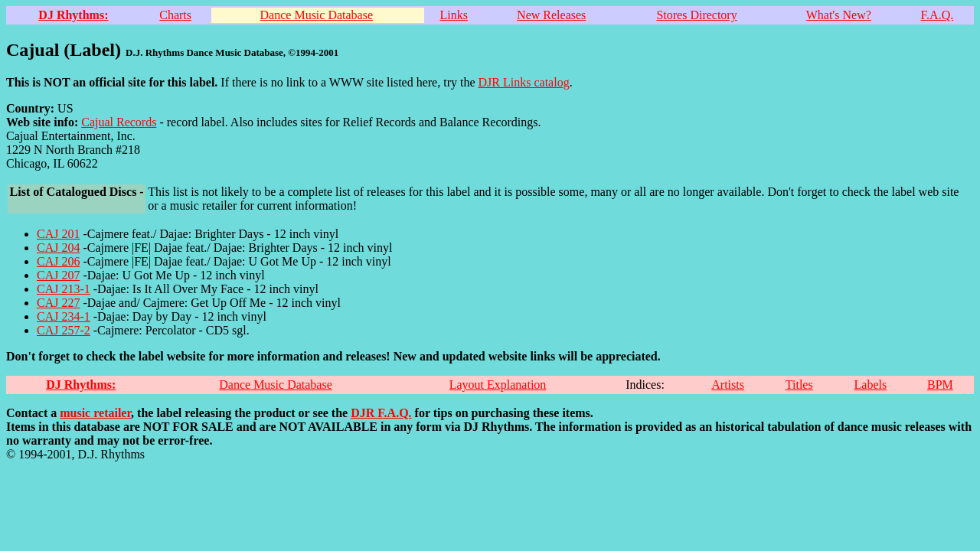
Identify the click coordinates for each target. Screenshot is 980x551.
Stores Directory (696, 15)
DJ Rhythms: (73, 15)
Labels (871, 385)
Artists (728, 385)
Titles (799, 385)
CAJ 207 (58, 275)
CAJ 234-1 (64, 316)
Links (453, 15)
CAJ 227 (58, 303)
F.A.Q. (937, 15)
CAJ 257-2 (64, 330)
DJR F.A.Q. (381, 413)
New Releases (551, 15)
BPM (940, 385)
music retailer (95, 413)
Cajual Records (119, 122)
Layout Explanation (498, 385)
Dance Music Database (317, 15)
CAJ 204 (58, 248)
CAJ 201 (58, 234)
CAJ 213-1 (64, 289)
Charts (175, 15)
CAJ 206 (58, 261)
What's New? (839, 15)
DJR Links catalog (524, 82)
